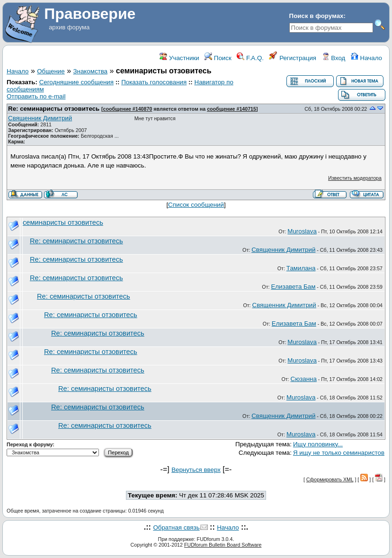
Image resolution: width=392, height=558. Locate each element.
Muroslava (302, 231)
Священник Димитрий (40, 118)
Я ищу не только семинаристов (339, 453)
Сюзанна (304, 379)
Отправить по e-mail (36, 96)
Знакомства (91, 71)
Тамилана (301, 268)
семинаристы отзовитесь (63, 222)
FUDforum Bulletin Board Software (223, 545)
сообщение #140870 (128, 109)
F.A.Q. (250, 58)
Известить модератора (355, 178)
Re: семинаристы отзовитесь (54, 109)
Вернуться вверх (196, 470)
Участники (179, 58)
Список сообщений (196, 205)
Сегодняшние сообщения (76, 82)
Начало (366, 58)
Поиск (218, 58)
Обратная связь (176, 527)
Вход (334, 58)
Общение (51, 71)
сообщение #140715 (232, 109)
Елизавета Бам (293, 287)
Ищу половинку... (318, 444)
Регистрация (293, 58)
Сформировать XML (330, 479)
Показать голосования (154, 82)
